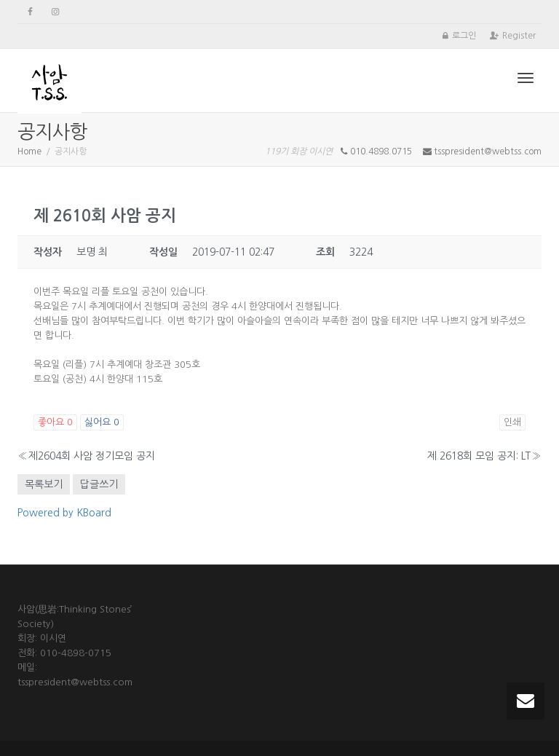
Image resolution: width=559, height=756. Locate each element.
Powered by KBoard (64, 513)
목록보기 (44, 484)
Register (519, 36)
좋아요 (55, 422)
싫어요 (102, 422)
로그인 (464, 36)
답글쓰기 (99, 484)
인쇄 (512, 422)
